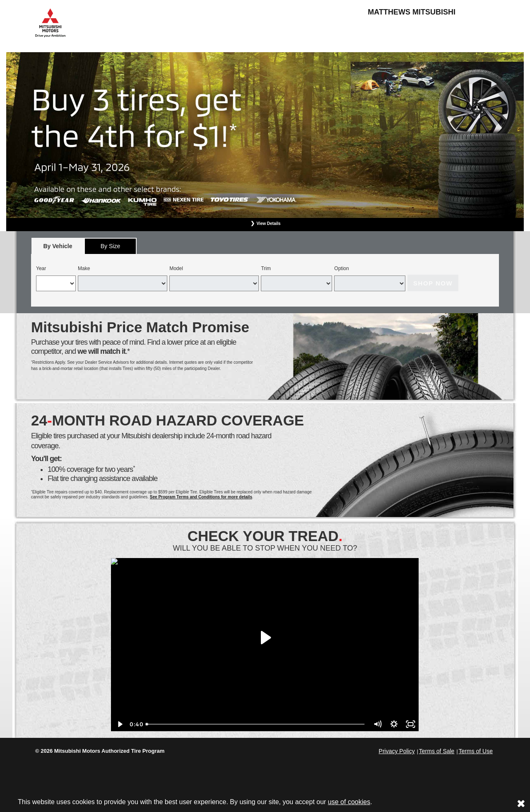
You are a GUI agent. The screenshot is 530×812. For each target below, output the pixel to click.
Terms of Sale (437, 751)
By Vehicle (58, 248)
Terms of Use (476, 751)
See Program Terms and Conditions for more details (201, 497)
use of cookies (349, 802)
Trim (266, 268)
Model (176, 268)
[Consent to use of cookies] (521, 803)
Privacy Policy (397, 751)
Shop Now (433, 283)
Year (41, 268)
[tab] (58, 246)
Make (84, 268)
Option (341, 268)
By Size (110, 246)
